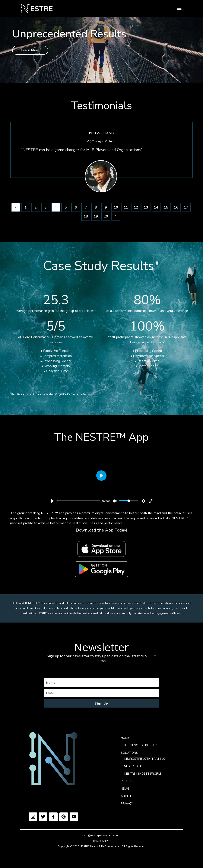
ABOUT (126, 798)
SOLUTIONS (129, 755)
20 (106, 218)
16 (176, 209)
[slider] (79, 503)
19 (96, 218)
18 (86, 218)
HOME (125, 740)
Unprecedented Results (69, 34)
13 (146, 209)
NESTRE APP (133, 768)
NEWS (125, 791)
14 (156, 209)
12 (136, 209)
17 (186, 209)
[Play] (52, 503)
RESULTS (127, 783)
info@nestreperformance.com (101, 837)
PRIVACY (127, 806)
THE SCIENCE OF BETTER (139, 747)
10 (116, 209)
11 (126, 209)
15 (166, 209)
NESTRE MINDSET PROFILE (143, 776)
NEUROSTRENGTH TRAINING (145, 761)
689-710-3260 (101, 843)
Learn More (32, 51)
